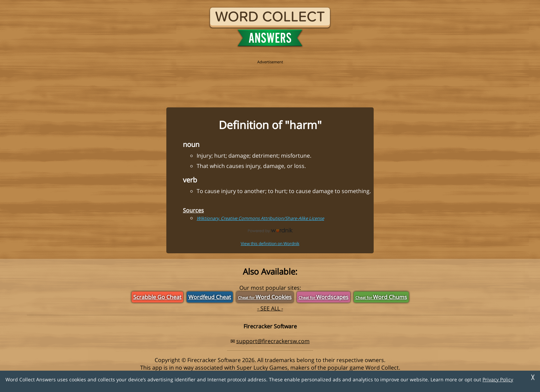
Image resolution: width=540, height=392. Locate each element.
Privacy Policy (498, 379)
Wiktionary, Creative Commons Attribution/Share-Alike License (260, 218)
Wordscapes (324, 297)
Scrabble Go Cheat (157, 297)
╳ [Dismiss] (533, 377)
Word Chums (381, 297)
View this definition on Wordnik (270, 243)
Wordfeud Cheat (210, 297)
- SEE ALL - (270, 308)
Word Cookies (265, 297)
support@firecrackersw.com (273, 341)
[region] (270, 80)
